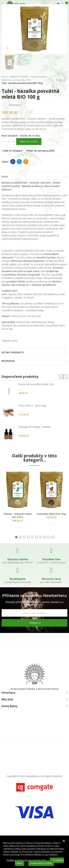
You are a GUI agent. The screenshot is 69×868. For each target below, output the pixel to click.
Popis (5, 177)
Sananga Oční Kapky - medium (35, 427)
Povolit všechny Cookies (41, 863)
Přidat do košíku (29, 142)
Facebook (13, 162)
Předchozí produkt (57, 80)
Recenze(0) (8, 361)
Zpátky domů (61, 80)
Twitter (19, 162)
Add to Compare (13, 151)
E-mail (26, 162)
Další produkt (65, 80)
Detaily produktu (13, 352)
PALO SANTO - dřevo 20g (32, 406)
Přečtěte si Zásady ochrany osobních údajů (26, 860)
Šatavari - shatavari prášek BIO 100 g (18, 515)
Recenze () (15, 105)
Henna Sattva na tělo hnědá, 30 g (36, 384)
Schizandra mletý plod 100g (51, 514)
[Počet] (8, 142)
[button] (61, 377)
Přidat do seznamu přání (41, 151)
